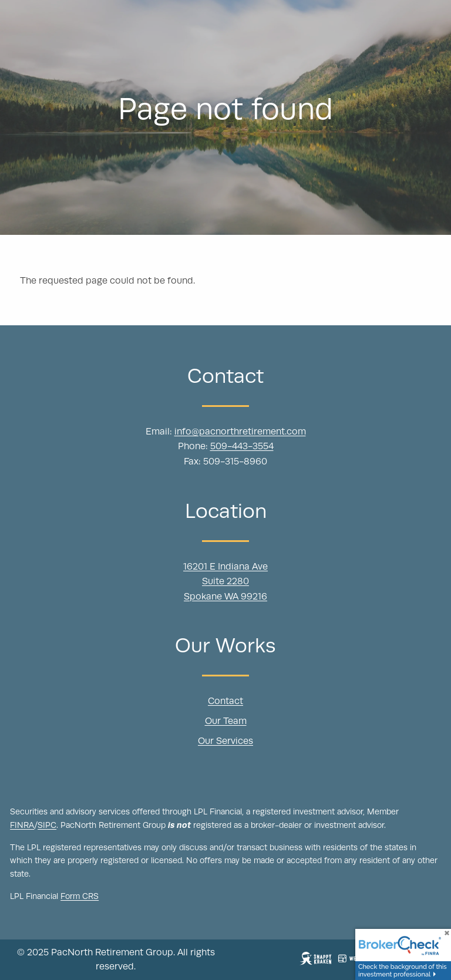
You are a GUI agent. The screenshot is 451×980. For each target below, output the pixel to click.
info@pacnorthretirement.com (240, 432)
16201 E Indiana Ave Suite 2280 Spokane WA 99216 (225, 582)
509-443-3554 (242, 447)
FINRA (22, 826)
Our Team (226, 722)
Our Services (225, 742)
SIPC (47, 826)
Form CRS (80, 897)
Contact (225, 702)
